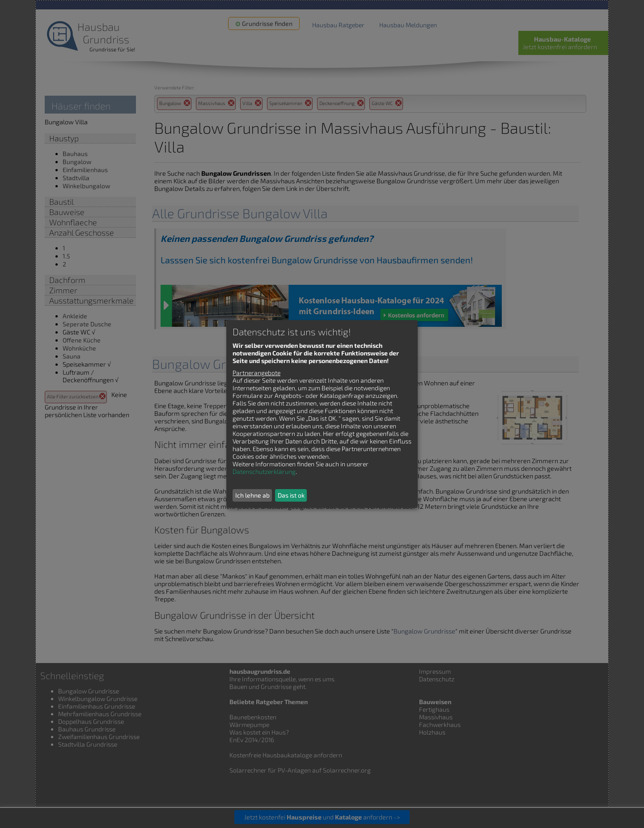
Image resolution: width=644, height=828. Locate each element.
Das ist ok (291, 495)
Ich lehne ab (252, 495)
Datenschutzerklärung (264, 471)
